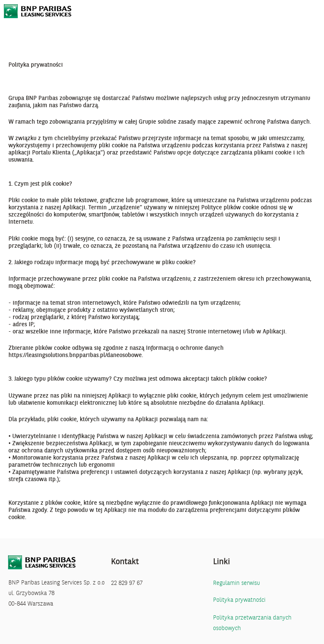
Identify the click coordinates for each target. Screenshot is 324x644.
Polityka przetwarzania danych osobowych (252, 623)
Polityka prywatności (239, 600)
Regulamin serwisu (236, 583)
